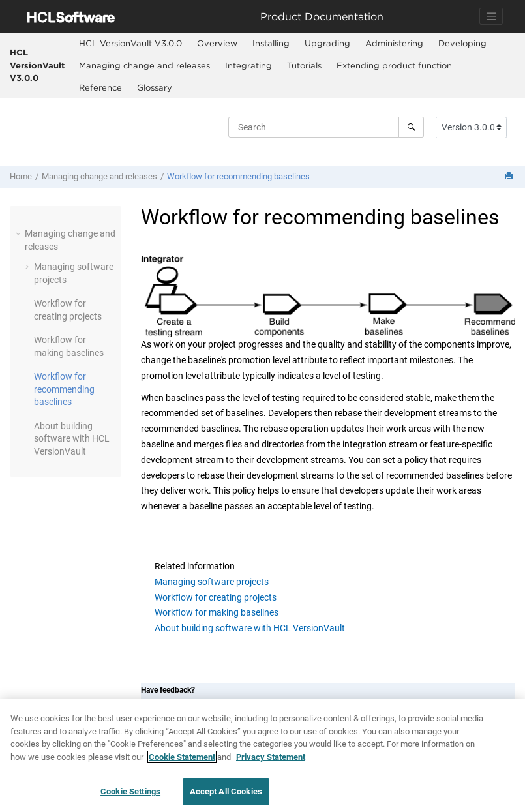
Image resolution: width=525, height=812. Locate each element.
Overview (217, 43)
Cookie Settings (130, 791)
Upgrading (327, 43)
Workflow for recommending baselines (238, 176)
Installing (271, 43)
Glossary (155, 87)
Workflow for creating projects (216, 597)
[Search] (411, 127)
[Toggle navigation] (491, 16)
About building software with (72, 439)
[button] (20, 233)
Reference (100, 87)
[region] (262, 756)
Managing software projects (212, 582)
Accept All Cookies (226, 791)
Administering (394, 43)
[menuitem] (130, 44)
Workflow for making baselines (217, 612)
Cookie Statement (182, 757)
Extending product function (394, 65)
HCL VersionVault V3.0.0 (37, 65)
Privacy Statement (271, 757)
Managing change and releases (144, 65)
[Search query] (326, 127)
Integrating (248, 65)
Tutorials (304, 65)
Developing (462, 43)
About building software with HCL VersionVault (250, 628)
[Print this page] (510, 176)
